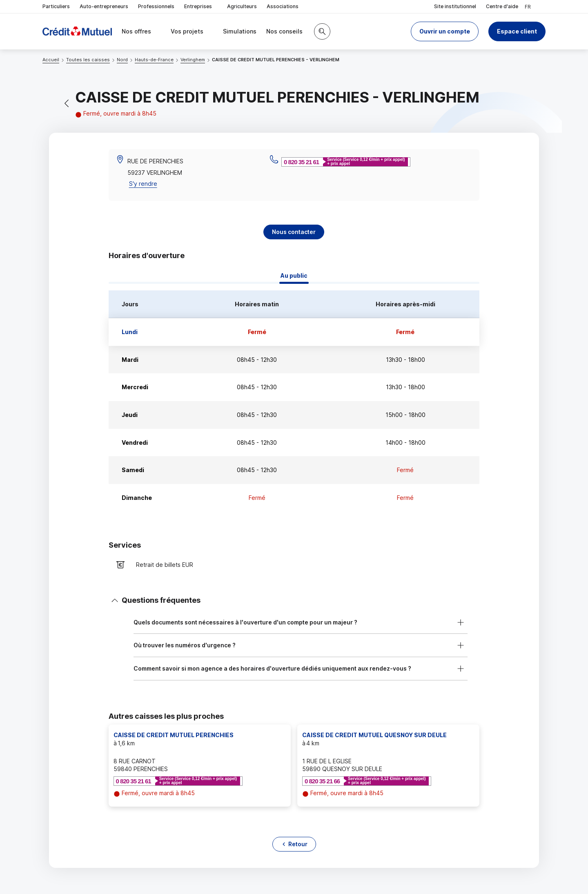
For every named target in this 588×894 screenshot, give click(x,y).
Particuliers (56, 6)
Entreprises (201, 7)
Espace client (517, 31)
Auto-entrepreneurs (104, 6)
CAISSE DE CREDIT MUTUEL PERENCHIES (174, 735)
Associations (283, 6)
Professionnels (156, 6)
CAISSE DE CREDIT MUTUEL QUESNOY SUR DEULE (374, 735)
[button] (445, 31)
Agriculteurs (242, 6)
